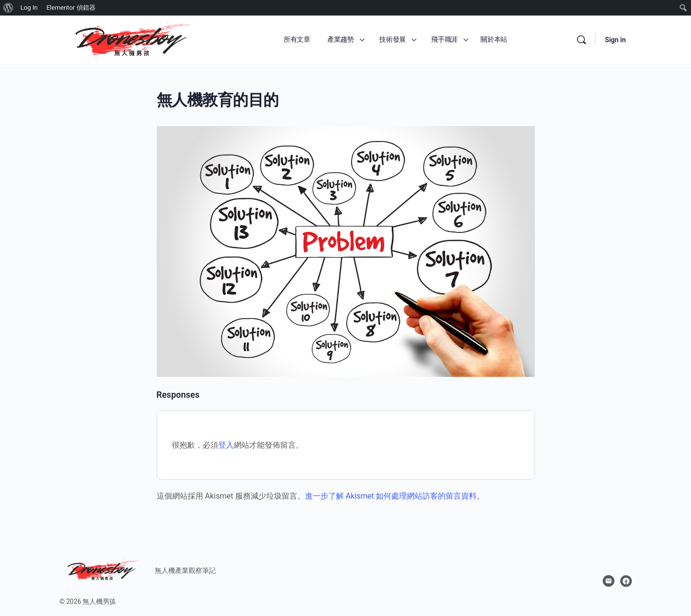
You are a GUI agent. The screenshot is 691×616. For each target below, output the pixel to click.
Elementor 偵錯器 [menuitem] (71, 8)
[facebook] (626, 581)
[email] (609, 581)
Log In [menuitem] (29, 8)
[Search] (581, 40)
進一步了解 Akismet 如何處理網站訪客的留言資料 (391, 496)
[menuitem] (8, 8)
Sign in (616, 40)
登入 (226, 445)
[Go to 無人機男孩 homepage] (132, 39)
